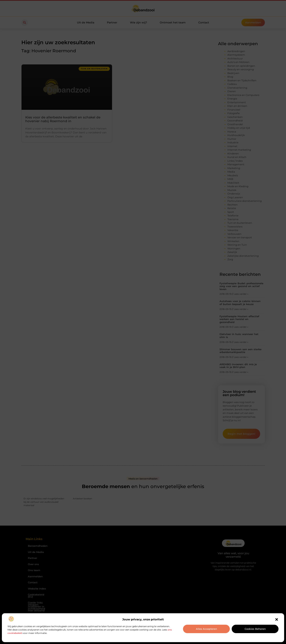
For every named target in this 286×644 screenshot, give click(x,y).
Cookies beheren (255, 629)
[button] (277, 619)
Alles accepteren (206, 629)
